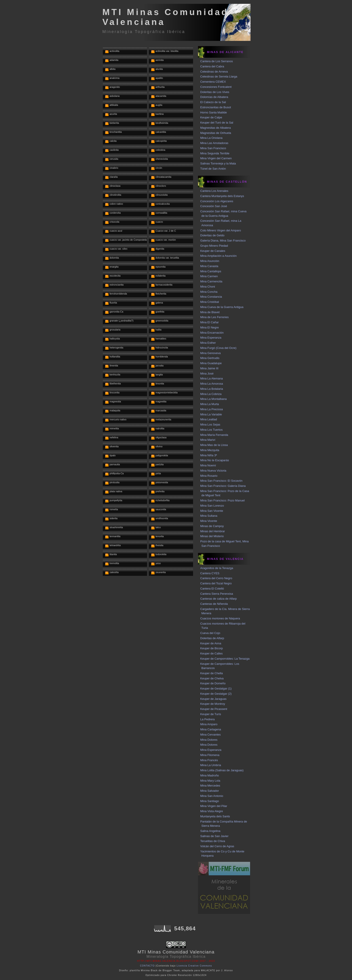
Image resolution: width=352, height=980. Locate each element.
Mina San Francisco (213, 148)
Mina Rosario (209, 476)
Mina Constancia (211, 297)
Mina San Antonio (212, 796)
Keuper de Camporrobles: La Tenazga (225, 659)
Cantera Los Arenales (214, 191)
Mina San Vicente (212, 511)
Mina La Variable (211, 414)
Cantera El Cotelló (212, 589)
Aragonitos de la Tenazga (217, 568)
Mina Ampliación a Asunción (218, 256)
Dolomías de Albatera (214, 97)
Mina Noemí (208, 465)
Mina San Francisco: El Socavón (221, 481)
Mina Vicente (209, 521)
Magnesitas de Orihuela (216, 133)
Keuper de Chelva (212, 678)
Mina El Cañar (209, 322)
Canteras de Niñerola (214, 604)
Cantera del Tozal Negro (216, 583)
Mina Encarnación (212, 333)
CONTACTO (147, 966)
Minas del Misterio (212, 536)
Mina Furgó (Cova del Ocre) (218, 348)
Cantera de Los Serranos (217, 61)
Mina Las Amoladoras (214, 143)
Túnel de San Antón (213, 169)
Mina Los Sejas (210, 425)
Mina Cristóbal (210, 302)
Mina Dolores (209, 740)
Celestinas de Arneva (214, 72)
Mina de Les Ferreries (214, 317)
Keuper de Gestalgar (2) (216, 694)
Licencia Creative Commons (194, 966)
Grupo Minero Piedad (214, 246)
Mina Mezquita (210, 450)
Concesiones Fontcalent (216, 87)
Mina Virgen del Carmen (216, 158)
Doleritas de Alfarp (212, 638)
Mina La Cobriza (211, 394)
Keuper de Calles (211, 653)
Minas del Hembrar (213, 531)
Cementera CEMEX (213, 82)
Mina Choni (208, 287)
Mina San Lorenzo (212, 506)
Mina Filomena (210, 755)
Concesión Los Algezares (217, 201)
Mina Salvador (210, 791)
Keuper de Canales (213, 251)
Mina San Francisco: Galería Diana (223, 486)
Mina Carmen (209, 276)
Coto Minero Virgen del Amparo (221, 230)
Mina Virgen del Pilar (214, 806)
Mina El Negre (209, 327)
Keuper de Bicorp (211, 648)
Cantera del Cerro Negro (216, 578)
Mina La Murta (210, 404)
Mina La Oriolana (211, 138)
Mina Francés (209, 760)
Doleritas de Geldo (212, 235)
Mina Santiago (210, 801)
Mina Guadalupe (211, 363)
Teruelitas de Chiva (213, 841)
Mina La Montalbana (213, 399)
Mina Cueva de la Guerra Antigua (222, 307)
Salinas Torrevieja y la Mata (218, 163)
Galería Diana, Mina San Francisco (223, 241)
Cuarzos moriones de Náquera (220, 618)
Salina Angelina (210, 831)
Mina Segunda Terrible (215, 153)
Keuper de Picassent (214, 709)
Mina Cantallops (211, 271)
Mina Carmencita (211, 281)
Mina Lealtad (209, 419)
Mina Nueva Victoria (213, 471)
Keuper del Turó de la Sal (217, 123)
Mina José (207, 374)
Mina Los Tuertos (211, 430)
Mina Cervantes (210, 735)
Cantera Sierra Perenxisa (217, 594)
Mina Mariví (208, 440)
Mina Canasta (209, 266)
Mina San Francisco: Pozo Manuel (222, 500)
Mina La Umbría (211, 765)
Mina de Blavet (210, 312)
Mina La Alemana (211, 378)
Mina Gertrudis (210, 358)
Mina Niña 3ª (209, 455)
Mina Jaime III (209, 368)
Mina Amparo (209, 724)
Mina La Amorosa (212, 384)
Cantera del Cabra (212, 66)
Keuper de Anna (211, 643)
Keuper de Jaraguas (213, 699)
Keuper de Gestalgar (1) (216, 688)
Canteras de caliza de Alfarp (219, 599)
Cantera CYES (210, 573)
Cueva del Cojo (210, 633)
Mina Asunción (210, 261)
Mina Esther (208, 343)
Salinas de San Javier (214, 836)
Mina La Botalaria (212, 389)
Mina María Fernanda (214, 435)
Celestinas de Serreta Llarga (219, 76)
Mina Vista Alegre (212, 811)
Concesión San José (214, 206)
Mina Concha (209, 292)
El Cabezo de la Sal (213, 102)
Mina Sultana (209, 516)
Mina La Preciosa (211, 409)
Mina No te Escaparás (215, 460)
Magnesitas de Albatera (216, 128)
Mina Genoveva (210, 353)
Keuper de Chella (211, 673)
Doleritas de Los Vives (215, 92)
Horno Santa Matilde (214, 112)
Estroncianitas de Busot (216, 107)
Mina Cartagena (211, 729)
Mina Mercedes (210, 786)
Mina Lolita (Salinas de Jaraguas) (222, 770)
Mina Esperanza (211, 338)
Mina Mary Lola (210, 781)
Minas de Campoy (212, 526)
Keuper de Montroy (213, 704)
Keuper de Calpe (211, 117)
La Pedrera (207, 719)
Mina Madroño (210, 775)
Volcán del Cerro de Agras (217, 846)
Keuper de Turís (211, 714)
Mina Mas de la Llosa (214, 445)
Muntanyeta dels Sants (215, 816)
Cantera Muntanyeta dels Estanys (222, 196)
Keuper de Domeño (213, 683)
